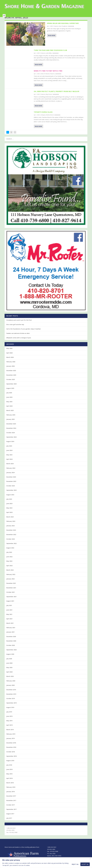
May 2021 (9, 619)
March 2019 (10, 734)
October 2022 (11, 543)
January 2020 (10, 689)
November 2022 (11, 539)
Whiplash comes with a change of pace (19, 342)
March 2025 (10, 415)
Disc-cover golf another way (15, 329)
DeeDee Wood (50, 119)
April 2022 (9, 570)
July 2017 (9, 822)
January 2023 (10, 530)
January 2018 (10, 796)
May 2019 (9, 725)
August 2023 (10, 499)
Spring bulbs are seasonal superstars (63, 28)
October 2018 (11, 756)
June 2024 (9, 455)
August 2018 (10, 765)
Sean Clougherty (63, 30)
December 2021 (11, 587)
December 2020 (11, 641)
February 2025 (11, 419)
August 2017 (10, 818)
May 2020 (9, 672)
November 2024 (11, 432)
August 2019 (10, 712)
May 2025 (9, 406)
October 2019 (11, 703)
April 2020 (9, 676)
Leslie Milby (49, 57)
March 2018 (10, 787)
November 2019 (11, 698)
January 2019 (10, 743)
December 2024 (11, 428)
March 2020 (10, 681)
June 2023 (9, 508)
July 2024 (9, 450)
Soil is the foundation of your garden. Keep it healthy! (24, 333)
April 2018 (9, 783)
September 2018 (11, 760)
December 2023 (11, 481)
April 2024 (9, 463)
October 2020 (11, 650)
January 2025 (10, 424)
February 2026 (11, 366)
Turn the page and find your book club (50, 55)
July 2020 (9, 663)
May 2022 (9, 565)
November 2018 (11, 751)
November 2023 (11, 486)
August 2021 (10, 605)
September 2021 (11, 601)
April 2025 (9, 410)
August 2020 (10, 658)
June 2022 (9, 561)
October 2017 (11, 809)
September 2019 (11, 707)
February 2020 (11, 685)
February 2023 (11, 525)
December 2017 (11, 800)
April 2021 (9, 623)
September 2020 (11, 654)
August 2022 (10, 552)
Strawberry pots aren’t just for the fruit (19, 324)
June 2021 (9, 614)
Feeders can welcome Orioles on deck (18, 338)
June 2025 (9, 401)
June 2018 (9, 774)
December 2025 (11, 375)
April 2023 (9, 517)
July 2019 (9, 716)
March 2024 (10, 468)
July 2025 (9, 397)
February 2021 (11, 632)
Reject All (75, 864)
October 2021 (11, 596)
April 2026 (9, 357)
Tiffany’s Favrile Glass (43, 116)
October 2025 (11, 384)
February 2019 (11, 738)
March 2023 (10, 521)
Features (56, 30)
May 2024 (9, 459)
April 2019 (9, 729)
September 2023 (11, 494)
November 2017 (11, 805)
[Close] (90, 859)
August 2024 (10, 446)
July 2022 (9, 556)
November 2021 (11, 592)
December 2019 (11, 694)
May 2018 (9, 778)
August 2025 (10, 393)
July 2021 (9, 610)
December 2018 (11, 747)
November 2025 (11, 379)
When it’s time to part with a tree (48, 75)
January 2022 (10, 583)
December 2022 (11, 534)
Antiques (43, 119)
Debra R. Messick (45, 78)
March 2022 (10, 574)
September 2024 (11, 441)
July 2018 (9, 769)
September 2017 (11, 814)
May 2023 (9, 512)
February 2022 (11, 579)
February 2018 (11, 791)
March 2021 (10, 627)
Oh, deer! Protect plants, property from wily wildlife (57, 96)
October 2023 (11, 490)
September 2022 (11, 548)
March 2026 (10, 362)
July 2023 (9, 503)
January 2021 (10, 636)
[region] (46, 863)
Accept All (85, 864)
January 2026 (10, 370)
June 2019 (9, 720)
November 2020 (11, 645)
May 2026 (9, 353)
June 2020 (9, 667)
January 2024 (10, 477)
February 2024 (11, 472)
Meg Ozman (49, 99)
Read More (52, 40)
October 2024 (11, 437)
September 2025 (11, 388)
